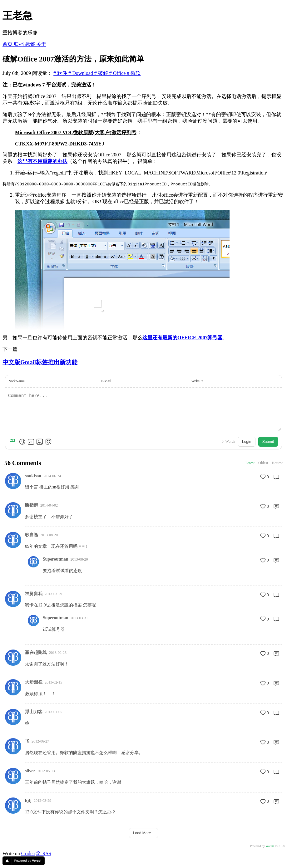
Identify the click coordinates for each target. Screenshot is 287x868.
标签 (31, 44)
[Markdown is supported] (13, 442)
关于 (41, 44)
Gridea (28, 854)
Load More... (143, 833)
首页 (8, 44)
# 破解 (102, 73)
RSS (43, 854)
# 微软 (134, 73)
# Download (81, 73)
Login (247, 442)
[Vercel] (24, 864)
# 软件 (61, 73)
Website (197, 381)
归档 (19, 44)
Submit (268, 442)
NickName (17, 381)
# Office (118, 73)
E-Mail (106, 381)
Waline (270, 846)
